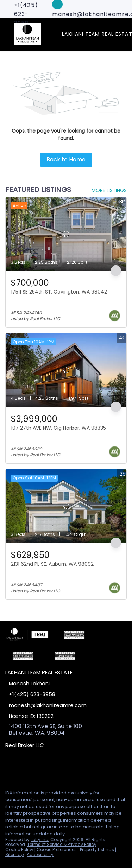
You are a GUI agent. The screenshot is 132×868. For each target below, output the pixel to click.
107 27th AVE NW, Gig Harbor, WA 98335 (58, 428)
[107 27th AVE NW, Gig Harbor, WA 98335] (66, 370)
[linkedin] (23, 768)
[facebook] (8, 768)
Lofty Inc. (40, 839)
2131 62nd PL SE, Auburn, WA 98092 (52, 564)
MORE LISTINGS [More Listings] (109, 190)
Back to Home (66, 159)
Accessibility (40, 854)
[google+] (51, 768)
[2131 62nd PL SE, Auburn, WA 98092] (66, 506)
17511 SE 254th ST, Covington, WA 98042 (59, 292)
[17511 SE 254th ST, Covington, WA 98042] (66, 234)
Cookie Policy (19, 850)
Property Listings (97, 850)
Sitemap (14, 854)
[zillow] (37, 768)
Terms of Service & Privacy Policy (62, 844)
